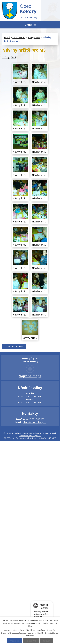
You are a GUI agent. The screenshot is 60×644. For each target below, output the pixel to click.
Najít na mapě (30, 376)
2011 (13, 57)
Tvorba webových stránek (27, 438)
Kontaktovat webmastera (33, 433)
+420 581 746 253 (35, 419)
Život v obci (19, 37)
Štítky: (6, 57)
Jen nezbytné (31, 641)
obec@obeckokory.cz (34, 422)
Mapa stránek (50, 433)
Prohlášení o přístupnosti (30, 436)
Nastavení (47, 641)
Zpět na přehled (14, 347)
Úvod (7, 37)
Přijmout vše (14, 641)
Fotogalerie (34, 37)
